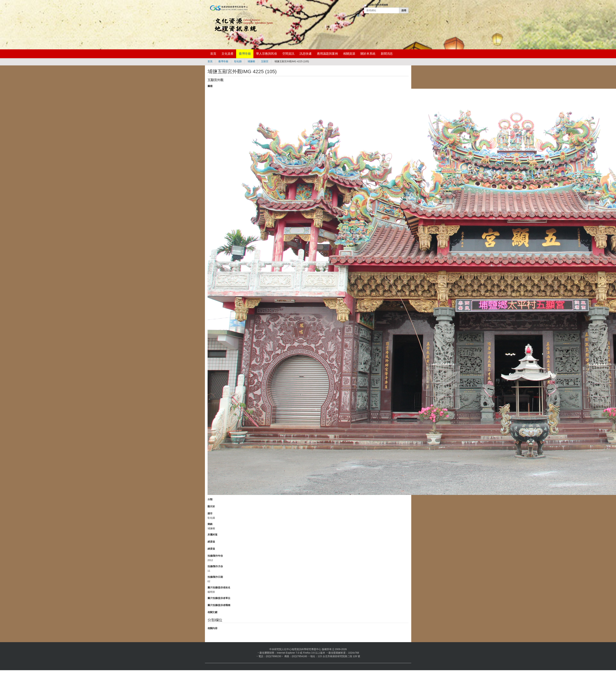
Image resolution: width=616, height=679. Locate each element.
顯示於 (211, 506)
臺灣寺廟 (245, 54)
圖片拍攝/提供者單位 (219, 598)
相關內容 (213, 628)
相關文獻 (213, 612)
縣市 (210, 513)
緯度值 (211, 549)
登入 (359, 15)
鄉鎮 (210, 524)
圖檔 (210, 86)
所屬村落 (213, 535)
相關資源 (349, 54)
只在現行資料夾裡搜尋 (377, 5)
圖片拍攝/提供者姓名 (219, 587)
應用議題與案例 (327, 54)
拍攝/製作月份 (215, 566)
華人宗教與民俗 (267, 54)
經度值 (211, 542)
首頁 (213, 54)
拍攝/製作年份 (215, 556)
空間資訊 (288, 54)
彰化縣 (238, 61)
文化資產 (227, 54)
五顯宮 (265, 61)
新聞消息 (387, 54)
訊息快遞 (306, 54)
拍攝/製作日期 (215, 577)
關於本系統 (368, 54)
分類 (210, 499)
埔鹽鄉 (251, 61)
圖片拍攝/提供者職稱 (219, 605)
